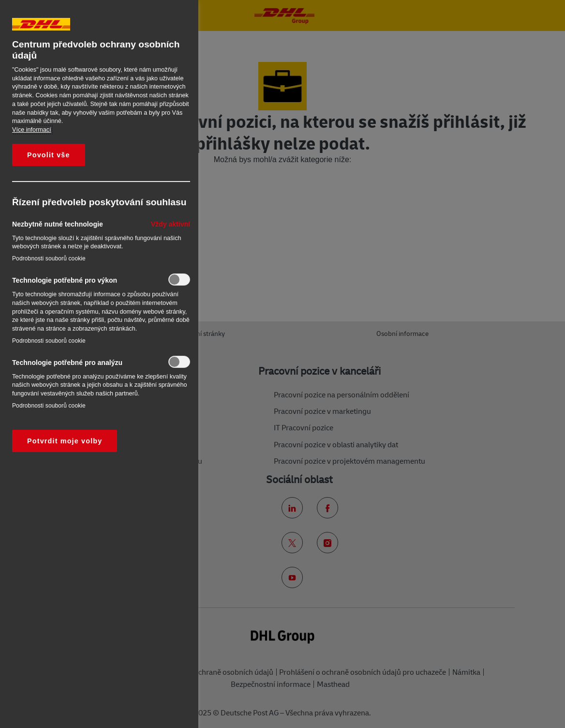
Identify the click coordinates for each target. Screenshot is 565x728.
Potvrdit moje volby (65, 441)
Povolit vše (49, 155)
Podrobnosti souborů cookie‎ (49, 258)
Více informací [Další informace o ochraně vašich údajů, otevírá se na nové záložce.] (32, 130)
